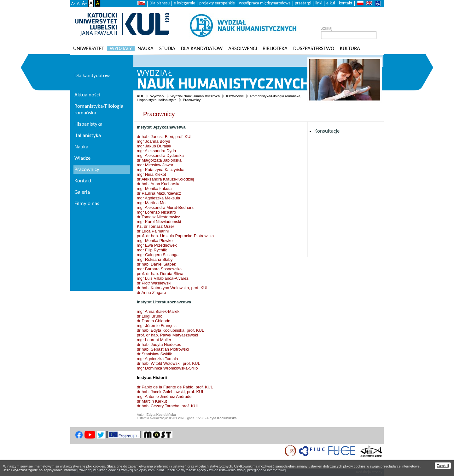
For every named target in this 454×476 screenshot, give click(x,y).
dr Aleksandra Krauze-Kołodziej (165, 179)
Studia (167, 49)
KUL (140, 96)
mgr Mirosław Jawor (155, 165)
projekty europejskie (217, 3)
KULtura (350, 49)
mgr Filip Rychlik (152, 250)
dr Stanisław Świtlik (154, 354)
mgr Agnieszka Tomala (157, 359)
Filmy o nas (87, 204)
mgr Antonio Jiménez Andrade (164, 396)
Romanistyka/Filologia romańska (99, 110)
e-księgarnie (184, 3)
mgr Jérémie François (157, 326)
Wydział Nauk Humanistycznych (195, 96)
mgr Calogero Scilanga (158, 255)
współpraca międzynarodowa (265, 3)
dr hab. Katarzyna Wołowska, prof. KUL (173, 288)
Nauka (146, 49)
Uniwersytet (89, 49)
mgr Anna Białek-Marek (158, 311)
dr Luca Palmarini (153, 231)
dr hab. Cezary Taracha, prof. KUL (168, 406)
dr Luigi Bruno (150, 316)
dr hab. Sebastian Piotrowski (163, 349)
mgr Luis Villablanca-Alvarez (163, 278)
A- (73, 4)
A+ (85, 3)
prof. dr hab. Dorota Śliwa (160, 274)
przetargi (303, 3)
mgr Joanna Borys (154, 141)
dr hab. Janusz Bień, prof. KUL (165, 137)
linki (319, 3)
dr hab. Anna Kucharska (159, 184)
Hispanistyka (88, 124)
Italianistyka (88, 136)
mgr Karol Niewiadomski (159, 222)
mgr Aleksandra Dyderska (160, 155)
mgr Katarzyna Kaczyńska (161, 170)
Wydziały (121, 49)
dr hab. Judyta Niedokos (159, 344)
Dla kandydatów (202, 49)
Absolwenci (243, 49)
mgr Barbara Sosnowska (159, 269)
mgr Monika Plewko (155, 241)
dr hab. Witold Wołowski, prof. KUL (169, 363)
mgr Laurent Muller (154, 340)
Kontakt (83, 181)
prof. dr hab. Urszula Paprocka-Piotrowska (175, 236)
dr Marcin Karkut (152, 401)
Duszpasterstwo (314, 49)
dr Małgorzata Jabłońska (159, 160)
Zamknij (443, 466)
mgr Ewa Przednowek (157, 245)
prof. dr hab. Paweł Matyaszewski (167, 335)
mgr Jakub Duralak (154, 146)
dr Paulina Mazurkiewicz (159, 193)
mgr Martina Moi (152, 203)
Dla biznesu (160, 3)
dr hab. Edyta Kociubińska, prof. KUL (170, 330)
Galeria (82, 192)
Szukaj (326, 28)
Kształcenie (235, 96)
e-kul (331, 3)
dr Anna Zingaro (151, 292)
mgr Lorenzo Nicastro (156, 212)
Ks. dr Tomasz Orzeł (155, 226)
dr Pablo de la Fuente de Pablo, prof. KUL (175, 387)
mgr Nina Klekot (151, 174)
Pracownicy (192, 100)
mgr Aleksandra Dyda (156, 151)
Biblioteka (275, 49)
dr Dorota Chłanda (154, 321)
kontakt (346, 3)
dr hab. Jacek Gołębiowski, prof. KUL (171, 392)
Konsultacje (327, 131)
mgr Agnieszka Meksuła (158, 198)
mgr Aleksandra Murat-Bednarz (165, 207)
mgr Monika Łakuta (154, 189)
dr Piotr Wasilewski (154, 283)
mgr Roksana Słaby (155, 259)
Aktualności (87, 95)
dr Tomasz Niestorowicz (158, 217)
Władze (82, 158)
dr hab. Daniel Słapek (156, 264)
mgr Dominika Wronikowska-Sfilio (167, 368)
